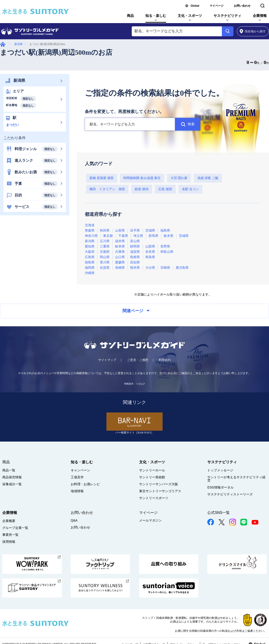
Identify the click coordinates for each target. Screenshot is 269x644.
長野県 (165, 246)
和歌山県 (167, 252)
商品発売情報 (12, 477)
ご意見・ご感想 (138, 360)
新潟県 (18, 44)
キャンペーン (80, 470)
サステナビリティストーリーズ (230, 494)
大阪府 (90, 252)
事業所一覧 (10, 535)
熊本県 (135, 268)
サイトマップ (107, 360)
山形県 (120, 230)
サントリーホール (152, 470)
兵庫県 (120, 252)
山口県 (120, 257)
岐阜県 (120, 246)
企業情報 (260, 16)
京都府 (105, 252)
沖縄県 (90, 273)
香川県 (105, 262)
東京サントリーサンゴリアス (160, 491)
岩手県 (135, 230)
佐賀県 (105, 268)
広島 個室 (165, 189)
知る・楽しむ (156, 16)
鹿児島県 (182, 268)
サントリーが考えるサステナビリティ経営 (236, 479)
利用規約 (165, 360)
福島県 (165, 230)
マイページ (217, 6)
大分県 (150, 268)
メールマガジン (150, 520)
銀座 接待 (142, 189)
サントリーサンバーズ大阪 (159, 484)
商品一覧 (9, 470)
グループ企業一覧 (15, 528)
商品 (130, 16)
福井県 (120, 241)
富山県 (135, 241)
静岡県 (135, 246)
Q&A (74, 520)
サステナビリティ (227, 16)
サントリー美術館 (152, 477)
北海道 (90, 225)
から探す (253, 31)
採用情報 (9, 542)
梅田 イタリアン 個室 (107, 189)
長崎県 (120, 268)
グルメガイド (3, 44)
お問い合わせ (242, 6)
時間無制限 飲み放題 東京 (142, 178)
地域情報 (77, 491)
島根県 (135, 257)
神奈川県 (91, 236)
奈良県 (150, 252)
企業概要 (9, 521)
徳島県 (90, 262)
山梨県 (150, 246)
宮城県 (150, 230)
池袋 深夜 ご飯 (208, 178)
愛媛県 (120, 262)
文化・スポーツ (190, 16)
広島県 (90, 257)
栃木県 (168, 236)
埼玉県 (138, 236)
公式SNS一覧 (219, 513)
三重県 (105, 246)
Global (195, 6)
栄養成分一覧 (12, 484)
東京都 (108, 236)
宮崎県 (165, 268)
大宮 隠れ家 (179, 178)
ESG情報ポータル (220, 487)
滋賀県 (135, 252)
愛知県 (90, 246)
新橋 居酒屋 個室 (102, 178)
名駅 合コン (190, 189)
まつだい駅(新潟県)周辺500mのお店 (56, 52)
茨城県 (184, 236)
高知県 (135, 262)
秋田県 (105, 230)
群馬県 (153, 236)
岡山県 (105, 257)
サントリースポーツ (154, 498)
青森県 (90, 230)
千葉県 (123, 236)
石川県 (105, 241)
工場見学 (77, 477)
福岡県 (90, 268)
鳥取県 (150, 257)
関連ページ (136, 311)
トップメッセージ (220, 470)
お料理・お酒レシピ (85, 484)
